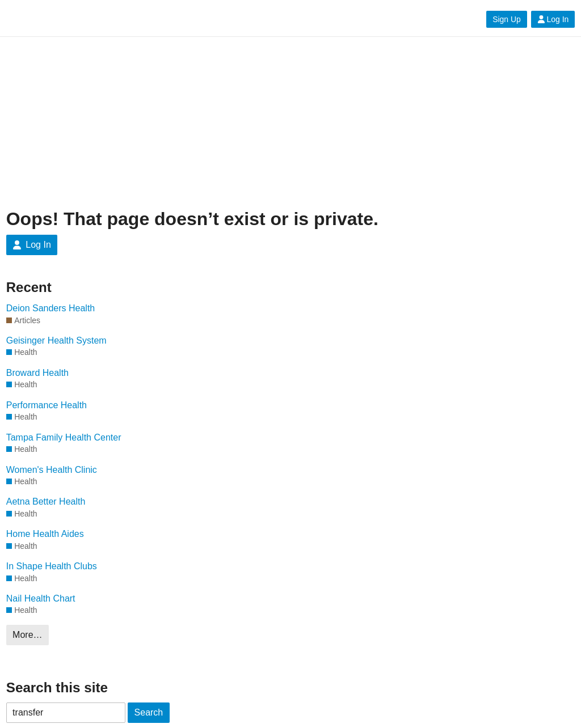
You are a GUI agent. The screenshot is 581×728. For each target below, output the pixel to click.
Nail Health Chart (41, 598)
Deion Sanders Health (51, 308)
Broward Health (37, 373)
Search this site (57, 687)
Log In (553, 19)
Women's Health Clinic (52, 470)
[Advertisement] (291, 123)
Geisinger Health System (56, 340)
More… (27, 635)
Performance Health (47, 405)
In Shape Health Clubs (52, 566)
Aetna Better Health (46, 501)
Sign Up (506, 19)
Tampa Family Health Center (64, 437)
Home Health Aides (45, 534)
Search (149, 712)
